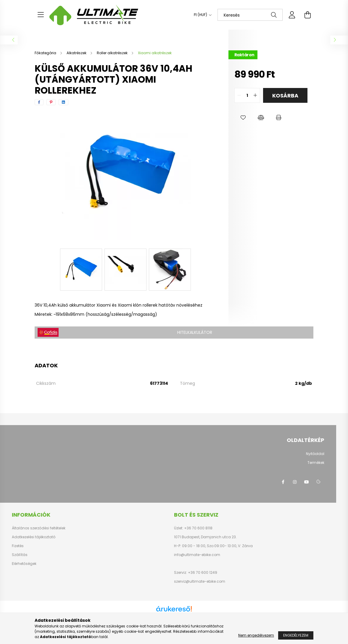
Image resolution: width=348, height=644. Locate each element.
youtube (307, 482)
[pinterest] (51, 102)
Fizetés (18, 546)
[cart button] (307, 15)
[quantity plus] (255, 95)
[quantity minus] (239, 95)
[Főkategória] (46, 53)
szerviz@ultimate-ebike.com (200, 581)
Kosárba (285, 96)
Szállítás (20, 555)
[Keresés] (250, 15)
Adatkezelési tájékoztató (34, 537)
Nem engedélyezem (256, 635)
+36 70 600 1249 (202, 572)
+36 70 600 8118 (198, 528)
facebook (283, 482)
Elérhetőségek (24, 564)
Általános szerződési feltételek (39, 528)
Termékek (316, 463)
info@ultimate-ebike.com (197, 555)
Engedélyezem (296, 635)
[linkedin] (63, 102)
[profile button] (292, 15)
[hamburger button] (41, 15)
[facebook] (39, 102)
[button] (243, 118)
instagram (295, 482)
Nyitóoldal (315, 454)
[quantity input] (247, 95)
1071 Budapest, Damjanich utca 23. (205, 537)
